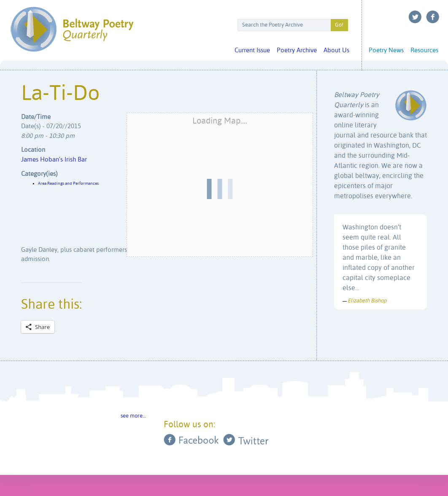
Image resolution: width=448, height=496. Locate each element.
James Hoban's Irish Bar (54, 160)
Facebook (433, 17)
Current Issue (252, 50)
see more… (133, 416)
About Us (336, 50)
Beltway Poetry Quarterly (72, 29)
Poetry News (386, 50)
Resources (424, 50)
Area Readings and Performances (68, 183)
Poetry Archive (297, 50)
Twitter (415, 17)
